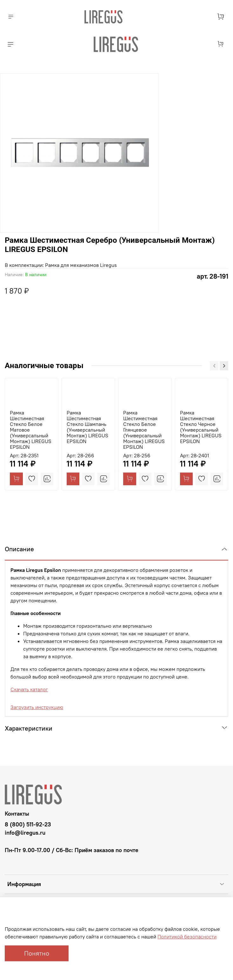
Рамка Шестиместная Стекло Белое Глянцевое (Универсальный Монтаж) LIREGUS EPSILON (144, 430)
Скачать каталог (29, 689)
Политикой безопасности (187, 937)
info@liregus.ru (25, 833)
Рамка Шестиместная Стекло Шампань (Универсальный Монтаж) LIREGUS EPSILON (87, 427)
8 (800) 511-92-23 (28, 824)
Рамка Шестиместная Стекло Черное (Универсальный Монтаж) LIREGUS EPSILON (201, 427)
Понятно (37, 953)
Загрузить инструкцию (37, 707)
